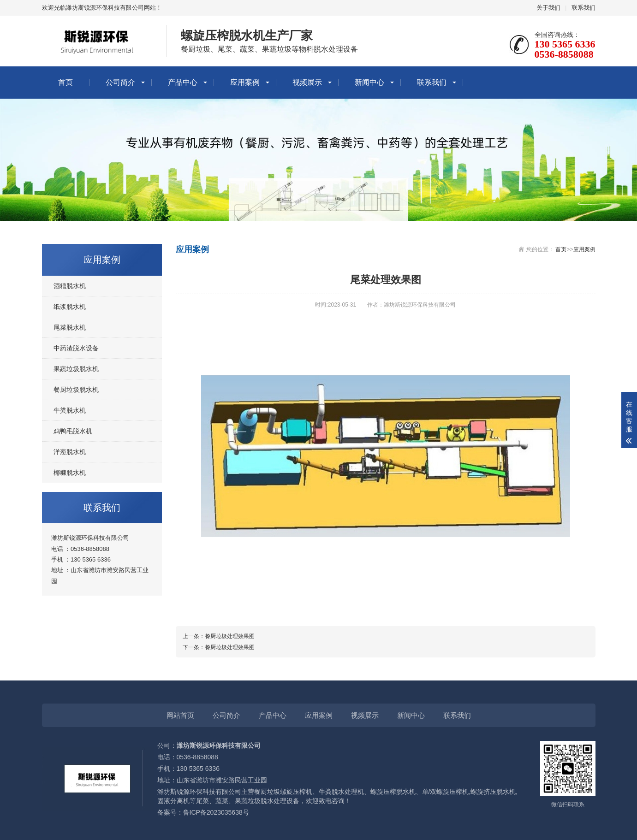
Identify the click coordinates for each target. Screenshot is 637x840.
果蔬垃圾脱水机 (76, 369)
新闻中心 (369, 82)
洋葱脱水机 (70, 452)
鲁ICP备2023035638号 (216, 812)
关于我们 (548, 8)
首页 (65, 82)
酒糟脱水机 (70, 286)
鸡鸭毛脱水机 (73, 431)
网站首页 (180, 715)
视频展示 (307, 82)
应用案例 (245, 82)
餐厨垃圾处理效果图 (230, 636)
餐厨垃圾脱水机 (76, 390)
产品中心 (183, 82)
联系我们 (583, 8)
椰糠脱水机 (70, 473)
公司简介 (120, 82)
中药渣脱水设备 (76, 348)
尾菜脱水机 (70, 327)
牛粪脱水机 (70, 410)
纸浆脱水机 (70, 307)
